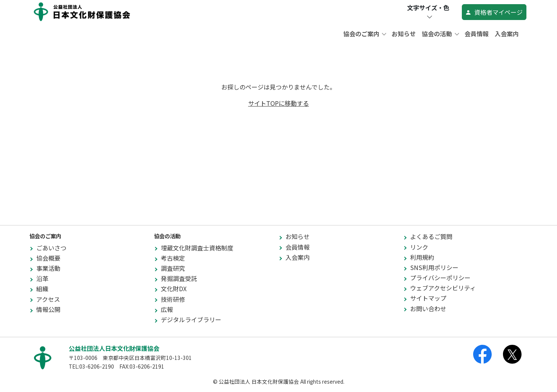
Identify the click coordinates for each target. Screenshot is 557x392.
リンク (419, 247)
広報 (167, 309)
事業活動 (48, 268)
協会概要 (48, 258)
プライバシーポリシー (440, 278)
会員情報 (477, 34)
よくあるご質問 (431, 236)
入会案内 (507, 34)
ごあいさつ (51, 248)
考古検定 (173, 258)
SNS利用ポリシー (434, 267)
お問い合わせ (428, 309)
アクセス (48, 299)
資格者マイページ (494, 12)
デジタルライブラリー (191, 319)
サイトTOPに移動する (278, 103)
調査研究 (173, 268)
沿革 (42, 278)
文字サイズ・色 (428, 12)
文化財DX (174, 289)
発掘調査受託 (179, 278)
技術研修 (173, 299)
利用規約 (422, 257)
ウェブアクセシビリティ (443, 288)
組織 (42, 289)
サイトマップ (428, 298)
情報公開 (48, 309)
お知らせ (404, 34)
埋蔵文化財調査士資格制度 (197, 248)
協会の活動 (438, 34)
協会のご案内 (362, 34)
